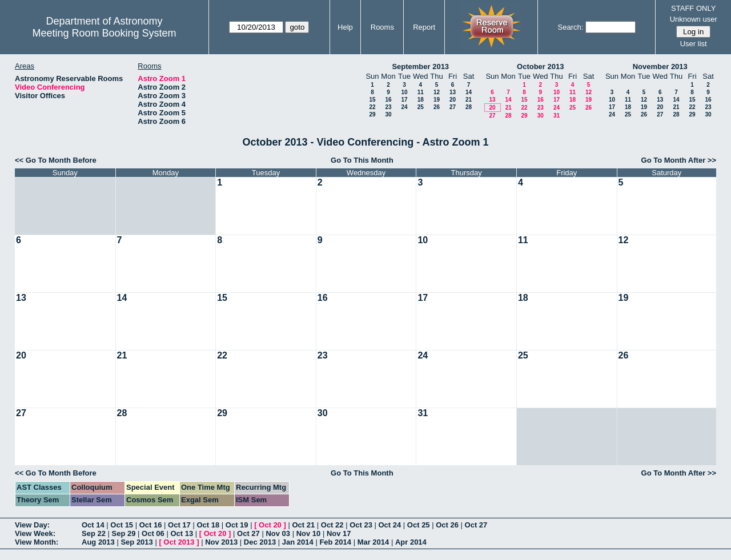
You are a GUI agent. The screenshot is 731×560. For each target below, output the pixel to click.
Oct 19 (237, 525)
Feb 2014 (335, 542)
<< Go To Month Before (56, 160)
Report (424, 27)
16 (388, 100)
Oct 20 (270, 525)
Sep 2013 (136, 542)
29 (372, 114)
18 (421, 100)
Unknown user (694, 19)
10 (404, 92)
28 (469, 107)
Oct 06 (153, 533)
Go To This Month (362, 160)
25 (421, 107)
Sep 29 (124, 533)
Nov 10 (309, 533)
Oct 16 (151, 525)
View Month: (37, 542)
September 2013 (420, 67)
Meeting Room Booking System (104, 33)
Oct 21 (303, 525)
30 (388, 114)
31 (557, 116)
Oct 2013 (179, 542)
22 (372, 107)
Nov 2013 (221, 542)
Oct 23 (361, 525)
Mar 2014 (373, 542)
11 (421, 92)
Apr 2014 (411, 542)
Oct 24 (390, 525)
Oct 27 (476, 525)
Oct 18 (208, 525)
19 (437, 100)
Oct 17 (179, 525)
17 (404, 100)
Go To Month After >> (679, 160)
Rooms (382, 27)
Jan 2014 (298, 542)
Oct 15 (122, 525)
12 (437, 92)
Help (345, 27)
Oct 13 (182, 533)
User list (694, 44)
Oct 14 (93, 525)
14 (469, 92)
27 (453, 107)
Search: (571, 27)
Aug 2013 (98, 542)
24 (404, 107)
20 (453, 100)
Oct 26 (447, 525)
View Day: (32, 525)
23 (388, 107)
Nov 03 (278, 533)
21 (469, 100)
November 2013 (660, 67)
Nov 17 (339, 533)
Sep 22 (94, 533)
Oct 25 (419, 525)
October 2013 (540, 67)
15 (372, 100)
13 (453, 92)
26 (437, 107)
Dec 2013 (260, 542)
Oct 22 (332, 525)
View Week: (35, 533)
